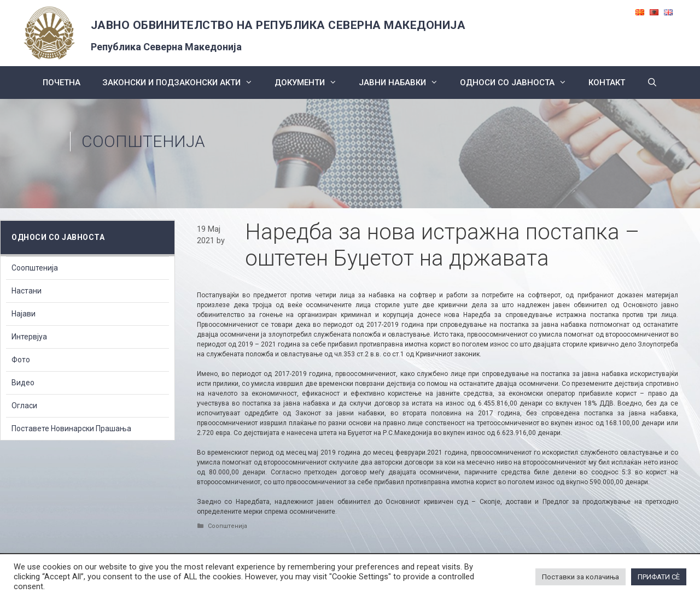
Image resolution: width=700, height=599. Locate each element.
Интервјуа (29, 337)
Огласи (24, 406)
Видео (23, 383)
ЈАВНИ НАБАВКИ (404, 83)
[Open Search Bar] (652, 83)
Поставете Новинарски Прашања (71, 428)
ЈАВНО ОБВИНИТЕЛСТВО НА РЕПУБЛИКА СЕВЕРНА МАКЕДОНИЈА (278, 25)
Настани (27, 291)
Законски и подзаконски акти (183, 83)
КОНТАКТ (607, 83)
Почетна (62, 83)
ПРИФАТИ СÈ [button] (659, 577)
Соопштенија (143, 141)
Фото (21, 360)
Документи (311, 83)
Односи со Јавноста (519, 83)
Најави (24, 314)
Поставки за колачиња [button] (581, 577)
